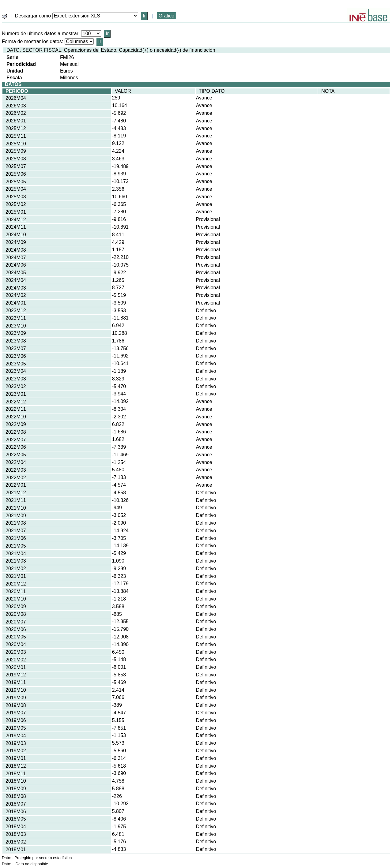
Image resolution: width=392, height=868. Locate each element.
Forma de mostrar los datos (32, 41)
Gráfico (167, 16)
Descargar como (33, 16)
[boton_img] (4, 16)
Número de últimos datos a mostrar (40, 34)
